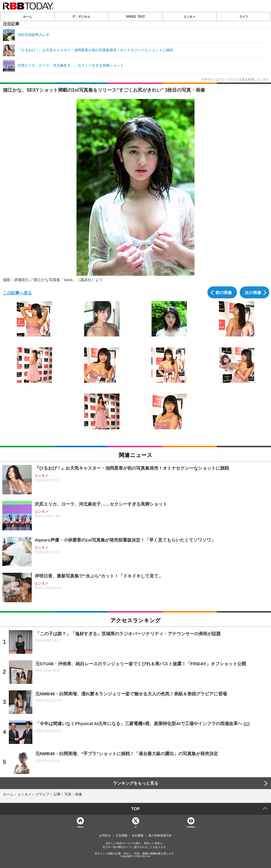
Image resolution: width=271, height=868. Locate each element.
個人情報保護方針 (160, 836)
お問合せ (105, 836)
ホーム (27, 16)
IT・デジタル (81, 16)
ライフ (244, 16)
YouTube (191, 827)
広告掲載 (122, 836)
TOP (135, 809)
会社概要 (138, 836)
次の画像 (253, 292)
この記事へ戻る (17, 293)
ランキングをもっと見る (136, 783)
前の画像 (224, 292)
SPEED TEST (135, 16)
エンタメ (189, 16)
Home (80, 827)
